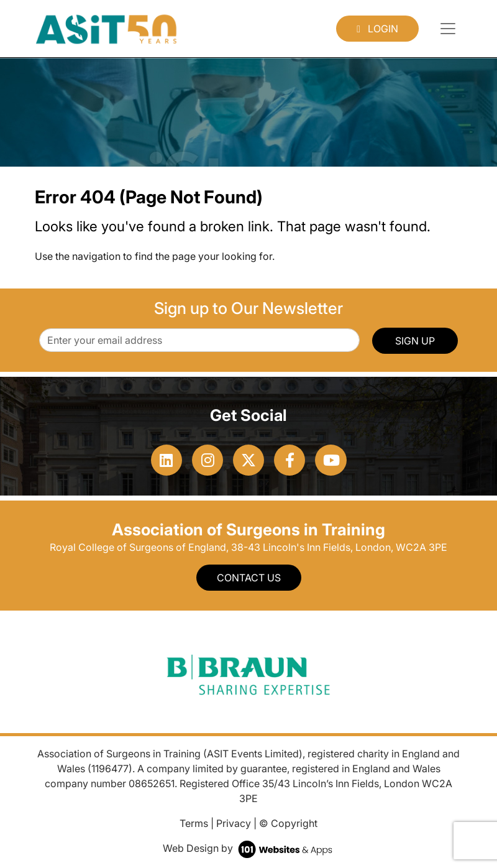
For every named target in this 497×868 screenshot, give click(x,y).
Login (377, 29)
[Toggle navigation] (448, 29)
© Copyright (288, 823)
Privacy (234, 823)
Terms (194, 823)
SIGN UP (415, 341)
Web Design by (249, 848)
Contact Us (249, 578)
